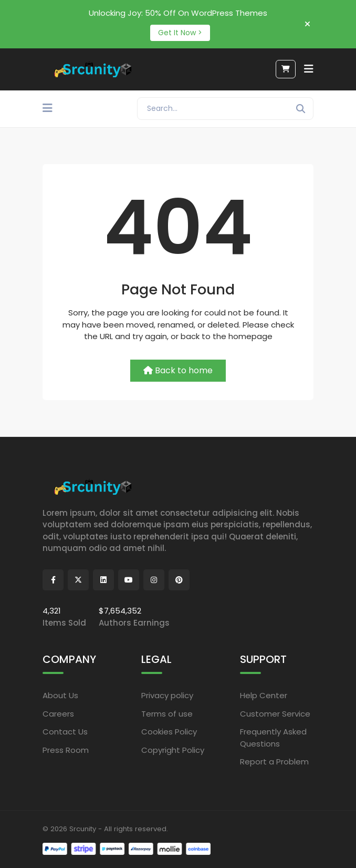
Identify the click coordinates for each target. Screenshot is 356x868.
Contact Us (65, 732)
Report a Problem (274, 762)
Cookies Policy (169, 732)
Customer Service (275, 714)
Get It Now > (180, 33)
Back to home (178, 370)
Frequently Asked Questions (273, 738)
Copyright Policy (173, 750)
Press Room (66, 750)
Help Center (264, 695)
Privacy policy (167, 695)
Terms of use (167, 714)
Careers (58, 714)
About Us (60, 695)
